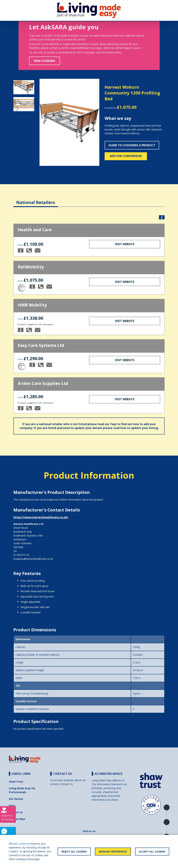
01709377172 (21, 555)
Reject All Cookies (74, 852)
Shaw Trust (16, 782)
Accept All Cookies (152, 852)
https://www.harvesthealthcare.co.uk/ (41, 517)
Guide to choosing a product (132, 145)
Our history (16, 799)
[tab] (36, 200)
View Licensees (44, 61)
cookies (22, 844)
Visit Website (125, 244)
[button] (44, 122)
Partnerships (17, 819)
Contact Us (67, 784)
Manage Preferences (113, 852)
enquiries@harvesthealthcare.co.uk (33, 559)
